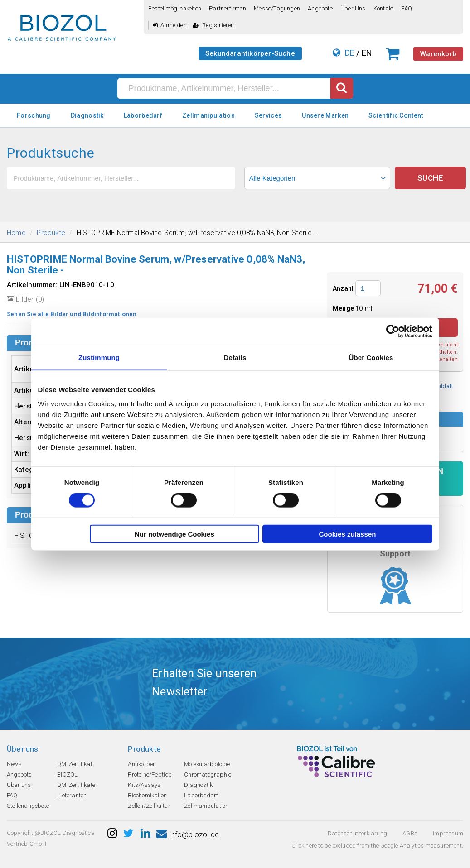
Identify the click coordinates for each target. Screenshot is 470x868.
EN (367, 53)
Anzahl (343, 288)
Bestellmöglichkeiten (175, 8)
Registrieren (213, 25)
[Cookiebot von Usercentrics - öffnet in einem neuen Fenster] (393, 331)
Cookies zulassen (348, 534)
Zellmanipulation (208, 115)
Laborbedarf (143, 115)
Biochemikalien (147, 795)
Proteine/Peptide (150, 774)
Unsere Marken (325, 115)
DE (350, 53)
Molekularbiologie (207, 764)
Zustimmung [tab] (99, 357)
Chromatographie (208, 774)
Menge (344, 308)
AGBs (410, 833)
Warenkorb (438, 54)
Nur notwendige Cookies (174, 534)
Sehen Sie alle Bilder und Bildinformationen (72, 314)
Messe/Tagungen (277, 8)
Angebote (320, 8)
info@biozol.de (188, 835)
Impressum (448, 833)
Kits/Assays (144, 785)
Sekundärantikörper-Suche (250, 53)
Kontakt (383, 8)
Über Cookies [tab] (371, 357)
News (14, 764)
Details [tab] (235, 357)
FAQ (407, 8)
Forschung (34, 115)
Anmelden (170, 25)
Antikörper (141, 764)
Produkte (51, 233)
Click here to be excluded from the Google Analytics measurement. (377, 846)
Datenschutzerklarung (357, 833)
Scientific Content (396, 115)
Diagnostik (87, 115)
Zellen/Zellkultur (149, 806)
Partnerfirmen (228, 8)
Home (16, 233)
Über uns (353, 8)
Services (268, 115)
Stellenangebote (28, 806)
